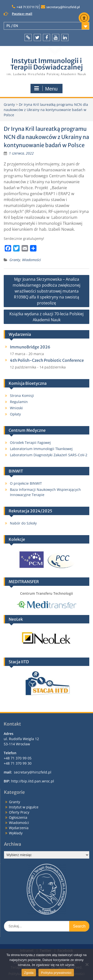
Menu (46, 89)
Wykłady (16, 833)
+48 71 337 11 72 (27, 7)
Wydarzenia (19, 828)
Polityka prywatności (56, 973)
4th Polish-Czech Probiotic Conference (47, 360)
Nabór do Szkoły (23, 523)
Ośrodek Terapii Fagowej (30, 443)
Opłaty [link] (15, 414)
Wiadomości (31, 260)
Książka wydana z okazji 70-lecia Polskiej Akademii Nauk (46, 317)
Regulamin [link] (19, 402)
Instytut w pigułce (24, 807)
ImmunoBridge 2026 (30, 347)
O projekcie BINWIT (26, 483)
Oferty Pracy (19, 812)
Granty (15, 260)
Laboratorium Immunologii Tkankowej (41, 449)
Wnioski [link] (16, 408)
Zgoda (29, 973)
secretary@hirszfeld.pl (63, 7)
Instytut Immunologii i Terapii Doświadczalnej (47, 64)
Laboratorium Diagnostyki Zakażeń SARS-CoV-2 (49, 455)
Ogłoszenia (18, 817)
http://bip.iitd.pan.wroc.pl (33, 781)
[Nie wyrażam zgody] (87, 964)
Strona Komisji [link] (22, 396)
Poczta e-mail (22, 14)
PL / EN (12, 26)
